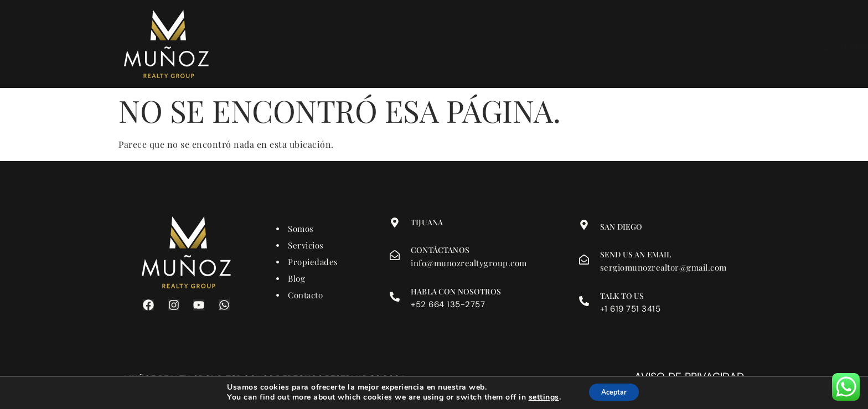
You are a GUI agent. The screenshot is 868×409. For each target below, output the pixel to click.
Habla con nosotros (456, 291)
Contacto (508, 47)
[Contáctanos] (395, 255)
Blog (561, 47)
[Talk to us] (584, 301)
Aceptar (614, 392)
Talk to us (622, 296)
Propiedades (438, 47)
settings (538, 397)
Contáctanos (440, 250)
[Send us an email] (584, 260)
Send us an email (635, 254)
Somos (368, 47)
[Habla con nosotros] (395, 297)
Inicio (311, 47)
